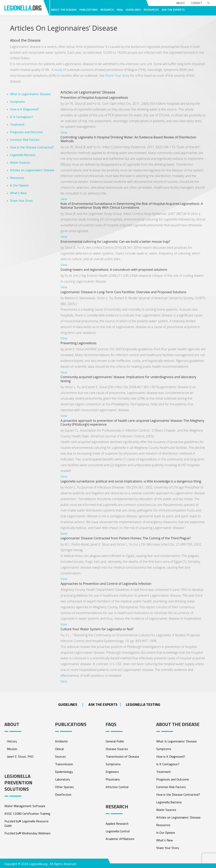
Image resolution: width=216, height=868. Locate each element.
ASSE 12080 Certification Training (27, 814)
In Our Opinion (19, 185)
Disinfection (63, 794)
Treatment (17, 124)
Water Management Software (25, 806)
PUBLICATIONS (88, 10)
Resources (17, 178)
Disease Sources (117, 749)
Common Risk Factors (25, 140)
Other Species (64, 787)
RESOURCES (151, 10)
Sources (60, 756)
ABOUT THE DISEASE (64, 10)
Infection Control (117, 787)
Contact (196, 3)
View (64, 132)
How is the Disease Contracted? (32, 147)
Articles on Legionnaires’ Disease (32, 170)
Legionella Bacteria (23, 155)
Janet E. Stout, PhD (20, 756)
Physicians (113, 779)
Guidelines (68, 704)
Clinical (59, 749)
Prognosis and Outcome (26, 132)
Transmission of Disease (122, 756)
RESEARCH (107, 10)
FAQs (120, 10)
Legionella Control (118, 831)
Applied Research (117, 824)
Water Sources (20, 162)
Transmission (64, 764)
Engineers (112, 772)
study (58, 70)
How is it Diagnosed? (24, 109)
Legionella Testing (143, 704)
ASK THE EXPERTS (173, 10)
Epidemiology (64, 772)
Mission (12, 749)
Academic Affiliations (120, 839)
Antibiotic (61, 741)
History (12, 741)
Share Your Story (117, 76)
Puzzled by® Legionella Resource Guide (26, 823)
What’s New (18, 193)
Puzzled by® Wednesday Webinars (27, 833)
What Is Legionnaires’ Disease (30, 94)
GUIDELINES (133, 10)
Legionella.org (38, 864)
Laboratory (62, 779)
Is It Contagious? (22, 117)
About (180, 3)
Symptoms (17, 102)
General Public (115, 741)
